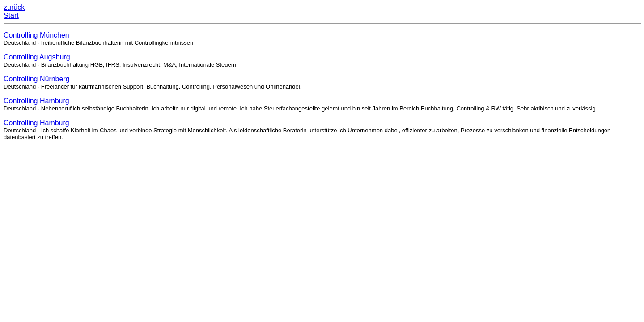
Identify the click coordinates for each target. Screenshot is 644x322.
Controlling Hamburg (36, 101)
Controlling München (36, 35)
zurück (14, 7)
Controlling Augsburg (37, 57)
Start (11, 15)
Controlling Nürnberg (37, 79)
